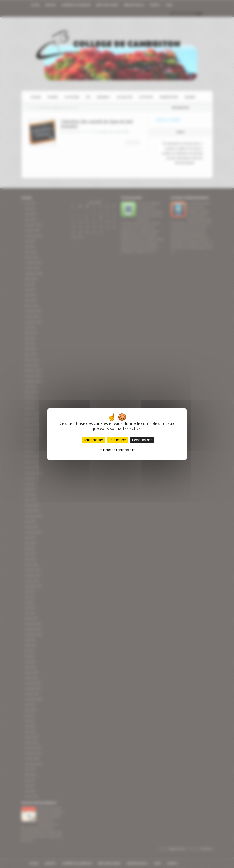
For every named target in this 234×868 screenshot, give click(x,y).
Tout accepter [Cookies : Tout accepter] (93, 440)
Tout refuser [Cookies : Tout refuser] (117, 440)
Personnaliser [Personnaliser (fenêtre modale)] (142, 440)
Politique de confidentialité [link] (117, 450)
